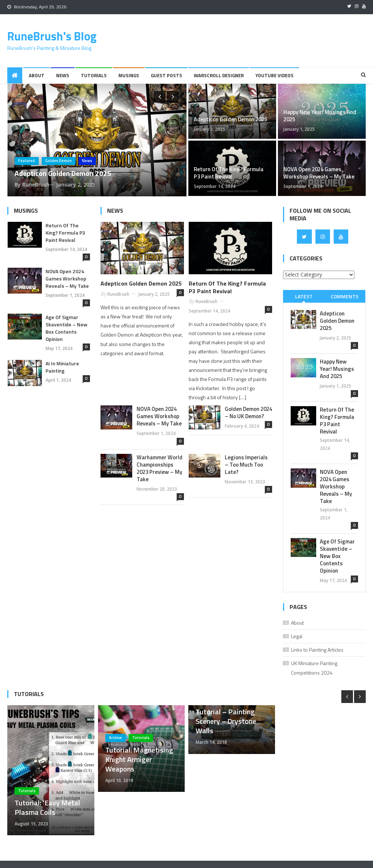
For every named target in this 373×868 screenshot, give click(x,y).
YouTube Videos (274, 75)
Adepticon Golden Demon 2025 (63, 173)
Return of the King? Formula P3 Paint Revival (229, 173)
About (37, 75)
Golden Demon (58, 161)
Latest (304, 296)
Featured (27, 161)
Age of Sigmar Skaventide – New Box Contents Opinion (66, 328)
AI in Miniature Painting (62, 367)
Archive (115, 738)
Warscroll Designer (219, 75)
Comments (345, 296)
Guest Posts (166, 75)
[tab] (304, 296)
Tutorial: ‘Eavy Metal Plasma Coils (47, 808)
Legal (297, 636)
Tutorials (94, 75)
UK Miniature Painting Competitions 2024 (314, 668)
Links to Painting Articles (317, 650)
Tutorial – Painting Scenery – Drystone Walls (226, 721)
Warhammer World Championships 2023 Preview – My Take (160, 468)
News (63, 75)
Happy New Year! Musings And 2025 (320, 116)
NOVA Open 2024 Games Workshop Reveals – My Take (319, 173)
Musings (129, 75)
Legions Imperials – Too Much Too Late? (246, 465)
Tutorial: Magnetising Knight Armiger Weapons (139, 759)
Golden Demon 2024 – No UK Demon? (248, 413)
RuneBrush (36, 184)
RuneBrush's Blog (52, 36)
